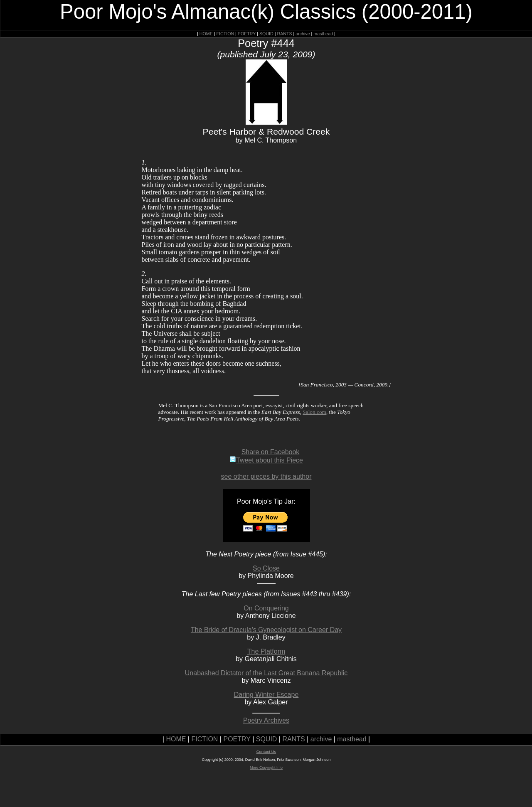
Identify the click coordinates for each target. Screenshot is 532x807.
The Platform (266, 651)
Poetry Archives (266, 720)
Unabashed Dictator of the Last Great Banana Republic (266, 673)
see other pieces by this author (266, 476)
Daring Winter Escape (266, 695)
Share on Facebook (271, 452)
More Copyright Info (266, 768)
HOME (206, 34)
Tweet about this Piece (266, 460)
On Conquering (266, 608)
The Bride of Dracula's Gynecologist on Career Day (266, 630)
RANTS (284, 34)
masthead (323, 34)
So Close (266, 568)
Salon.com (314, 412)
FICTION (225, 34)
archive (303, 34)
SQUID (266, 34)
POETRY (247, 34)
